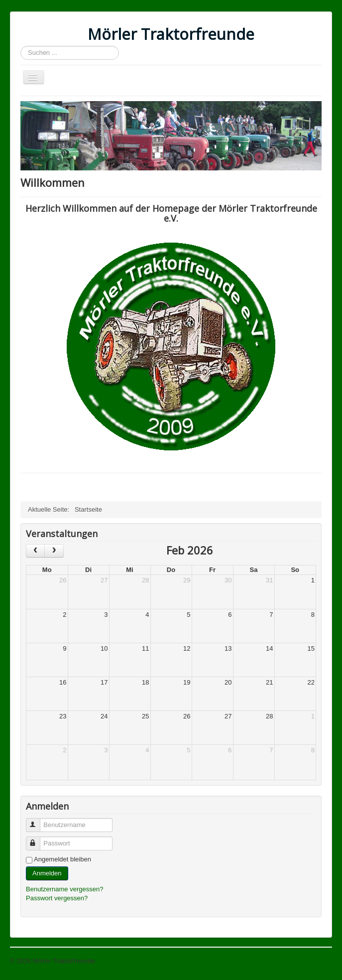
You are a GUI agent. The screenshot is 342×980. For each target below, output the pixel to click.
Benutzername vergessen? (64, 889)
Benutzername (38, 821)
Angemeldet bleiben (62, 859)
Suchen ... (21, 46)
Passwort (38, 839)
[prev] (35, 551)
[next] (54, 551)
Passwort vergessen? (57, 898)
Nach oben (316, 961)
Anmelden (47, 873)
